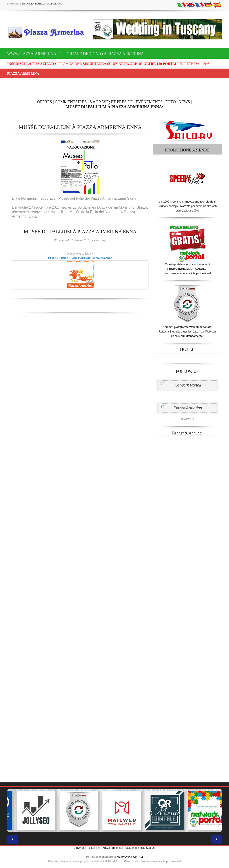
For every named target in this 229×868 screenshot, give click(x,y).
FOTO (171, 102)
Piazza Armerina (188, 408)
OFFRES (45, 102)
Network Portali (188, 385)
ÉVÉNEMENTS (149, 102)
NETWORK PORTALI (130, 857)
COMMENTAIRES (71, 102)
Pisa (89, 848)
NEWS (184, 102)
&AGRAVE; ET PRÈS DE (111, 102)
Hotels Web (131, 848)
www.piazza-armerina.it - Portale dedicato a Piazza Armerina (75, 54)
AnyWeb (80, 848)
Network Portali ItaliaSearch (43, 4)
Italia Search (147, 848)
